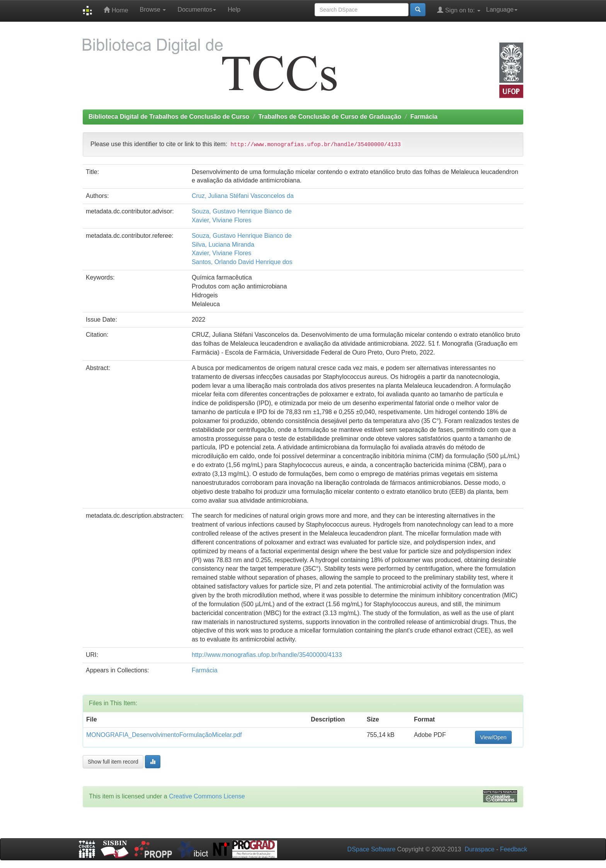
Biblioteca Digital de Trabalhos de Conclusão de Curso (169, 117)
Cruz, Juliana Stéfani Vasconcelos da (243, 196)
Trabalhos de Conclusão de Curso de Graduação (330, 117)
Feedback (514, 849)
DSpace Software (372, 849)
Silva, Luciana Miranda (223, 245)
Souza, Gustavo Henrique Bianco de (242, 211)
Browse (153, 9)
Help (234, 9)
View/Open (493, 737)
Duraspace (479, 849)
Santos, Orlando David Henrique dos (242, 262)
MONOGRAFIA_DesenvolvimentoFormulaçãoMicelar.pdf (164, 735)
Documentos (197, 9)
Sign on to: (459, 10)
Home (116, 10)
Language (502, 9)
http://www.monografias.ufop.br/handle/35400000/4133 (267, 655)
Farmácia (424, 117)
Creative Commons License (207, 796)
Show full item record (113, 762)
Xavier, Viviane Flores (221, 220)
